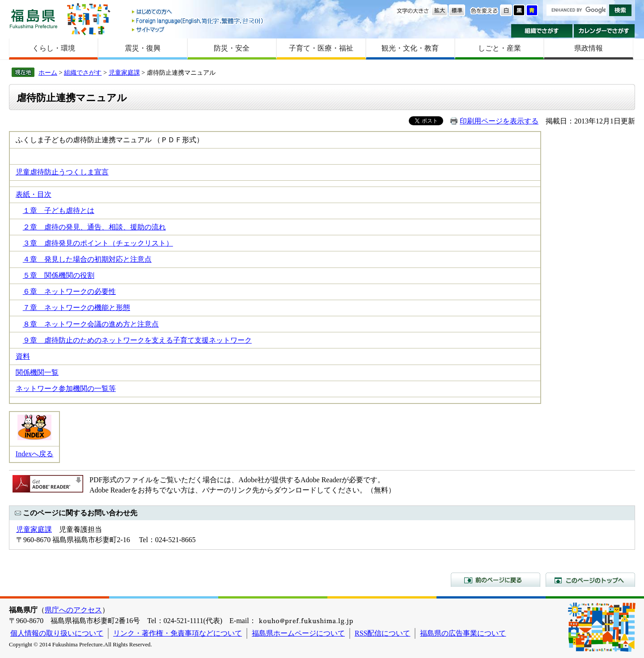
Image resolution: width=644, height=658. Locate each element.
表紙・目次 (34, 194)
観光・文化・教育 (410, 48)
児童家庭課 (124, 72)
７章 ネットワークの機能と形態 (76, 308)
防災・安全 (232, 48)
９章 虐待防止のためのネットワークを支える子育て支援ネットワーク (137, 340)
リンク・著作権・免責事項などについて (178, 633)
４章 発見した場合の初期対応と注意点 (87, 259)
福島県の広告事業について (463, 633)
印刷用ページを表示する (499, 121)
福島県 (34, 19)
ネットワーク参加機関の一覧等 (66, 388)
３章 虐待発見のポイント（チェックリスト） (98, 243)
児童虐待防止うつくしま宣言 (62, 172)
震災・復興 (143, 48)
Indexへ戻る (34, 454)
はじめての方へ (198, 12)
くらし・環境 (54, 48)
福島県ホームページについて (298, 633)
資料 (23, 356)
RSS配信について (382, 633)
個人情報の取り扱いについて (57, 633)
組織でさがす (542, 31)
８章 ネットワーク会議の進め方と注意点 (91, 324)
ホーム (48, 72)
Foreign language (198, 21)
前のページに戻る (496, 580)
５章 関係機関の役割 (59, 275)
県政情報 (589, 48)
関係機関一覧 (37, 372)
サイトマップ (198, 29)
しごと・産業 (500, 48)
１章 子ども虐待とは (59, 210)
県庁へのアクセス (73, 610)
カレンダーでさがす (604, 31)
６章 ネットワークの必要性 (69, 291)
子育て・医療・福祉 (321, 48)
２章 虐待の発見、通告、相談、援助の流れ (94, 227)
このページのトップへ (590, 580)
